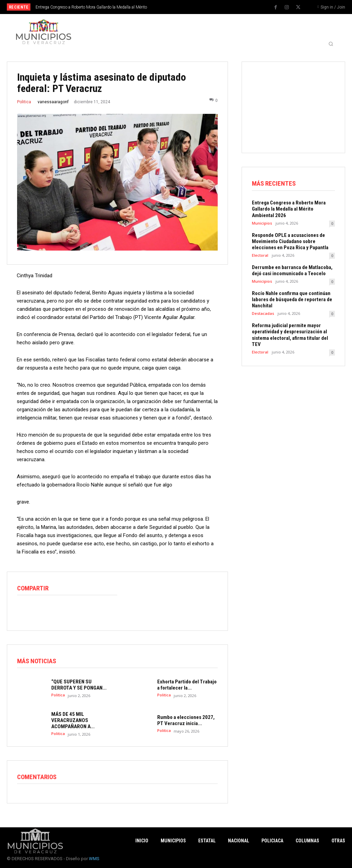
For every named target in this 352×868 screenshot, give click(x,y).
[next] (194, 7)
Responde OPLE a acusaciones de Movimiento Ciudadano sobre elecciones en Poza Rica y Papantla (290, 241)
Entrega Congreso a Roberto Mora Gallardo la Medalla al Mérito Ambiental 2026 (289, 209)
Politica (24, 102)
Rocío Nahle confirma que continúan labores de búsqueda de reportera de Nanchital (292, 299)
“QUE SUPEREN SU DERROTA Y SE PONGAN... (79, 685)
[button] (331, 44)
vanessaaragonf (53, 102)
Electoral (260, 255)
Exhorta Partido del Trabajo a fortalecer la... (187, 685)
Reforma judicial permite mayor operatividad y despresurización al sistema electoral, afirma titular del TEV (290, 334)
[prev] (183, 7)
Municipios (262, 223)
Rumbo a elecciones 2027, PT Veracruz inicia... (186, 720)
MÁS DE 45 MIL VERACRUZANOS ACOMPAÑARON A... (73, 720)
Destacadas (263, 313)
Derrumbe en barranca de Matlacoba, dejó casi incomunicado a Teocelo (292, 270)
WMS (94, 859)
